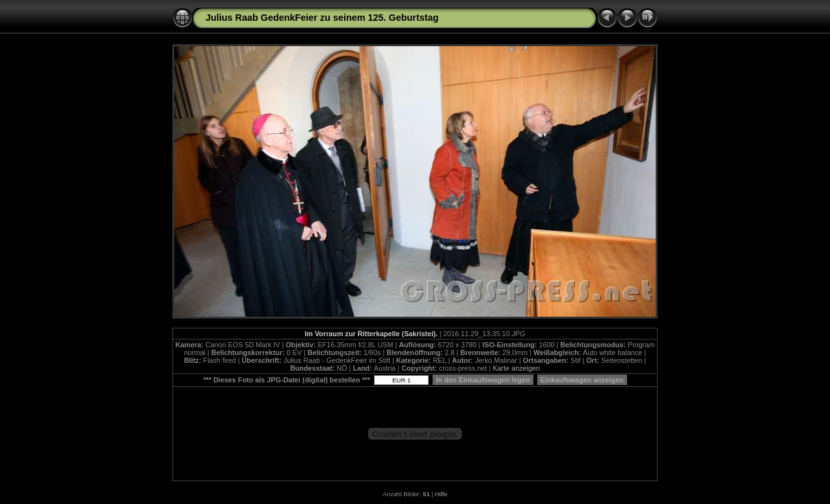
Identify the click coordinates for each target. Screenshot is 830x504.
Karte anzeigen (516, 368)
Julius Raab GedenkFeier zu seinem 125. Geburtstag (322, 18)
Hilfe (441, 494)
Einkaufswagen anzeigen (582, 380)
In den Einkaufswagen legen (483, 380)
